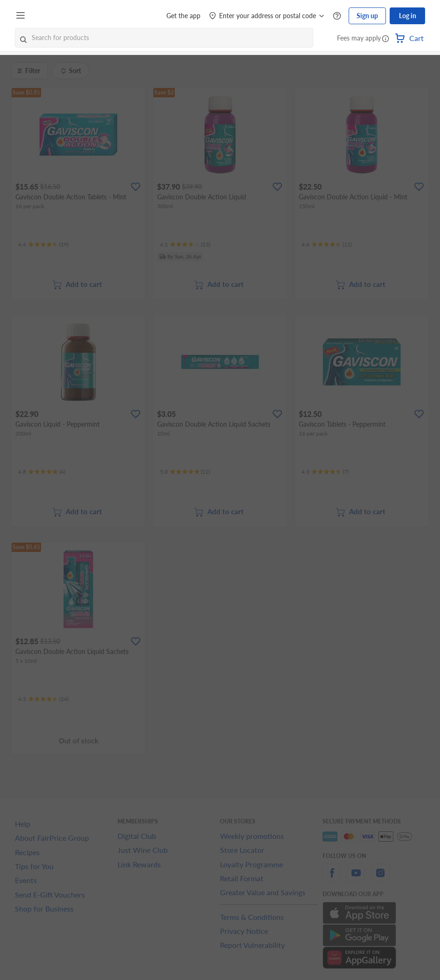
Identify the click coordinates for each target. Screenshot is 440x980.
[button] (385, 39)
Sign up (367, 16)
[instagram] (380, 878)
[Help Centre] (337, 16)
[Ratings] (43, 245)
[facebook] (332, 878)
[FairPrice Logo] (55, 16)
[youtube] (356, 878)
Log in (408, 16)
